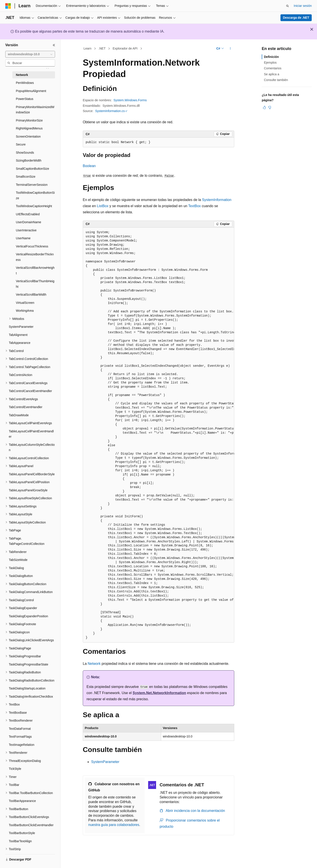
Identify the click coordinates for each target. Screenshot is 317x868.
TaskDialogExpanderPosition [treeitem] (28, 616)
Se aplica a (272, 74)
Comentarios (273, 68)
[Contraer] (54, 45)
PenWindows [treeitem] (25, 83)
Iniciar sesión (303, 6)
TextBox (194, 206)
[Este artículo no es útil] (270, 107)
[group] (158, 435)
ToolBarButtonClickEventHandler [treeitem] (31, 825)
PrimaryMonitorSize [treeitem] (29, 120)
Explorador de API (125, 48)
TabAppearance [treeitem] (20, 343)
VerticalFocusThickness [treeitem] (32, 246)
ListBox (103, 206)
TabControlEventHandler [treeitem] (26, 407)
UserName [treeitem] (23, 238)
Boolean (89, 166)
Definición (271, 57)
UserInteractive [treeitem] (26, 230)
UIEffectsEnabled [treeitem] (28, 214)
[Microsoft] (8, 6)
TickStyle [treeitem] (15, 769)
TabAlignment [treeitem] (18, 335)
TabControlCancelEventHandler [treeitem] (30, 391)
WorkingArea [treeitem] (25, 311)
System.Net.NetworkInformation (159, 693)
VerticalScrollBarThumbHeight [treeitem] (35, 284)
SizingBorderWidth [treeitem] (29, 160)
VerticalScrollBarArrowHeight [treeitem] (35, 270)
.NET (102, 48)
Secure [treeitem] (21, 144)
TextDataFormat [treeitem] (20, 729)
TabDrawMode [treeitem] (19, 415)
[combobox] (30, 54)
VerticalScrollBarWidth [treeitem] (31, 295)
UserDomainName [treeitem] (29, 222)
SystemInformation (217, 200)
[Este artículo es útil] (264, 107)
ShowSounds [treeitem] (25, 153)
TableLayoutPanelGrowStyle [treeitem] (28, 490)
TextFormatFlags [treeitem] (20, 737)
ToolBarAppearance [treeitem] (22, 801)
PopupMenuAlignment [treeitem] (31, 91)
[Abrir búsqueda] (288, 6)
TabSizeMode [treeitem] (18, 560)
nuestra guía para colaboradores (114, 825)
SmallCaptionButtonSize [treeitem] (32, 169)
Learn (88, 48)
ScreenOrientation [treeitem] (28, 136)
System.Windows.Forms (130, 100)
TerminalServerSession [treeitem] (32, 185)
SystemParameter (105, 762)
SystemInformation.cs (110, 111)
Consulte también (276, 80)
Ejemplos (270, 63)
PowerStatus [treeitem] (25, 99)
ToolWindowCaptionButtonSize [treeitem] (35, 195)
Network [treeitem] (22, 75)
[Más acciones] (230, 49)
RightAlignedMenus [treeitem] (29, 128)
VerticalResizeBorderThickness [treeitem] (35, 257)
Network (94, 664)
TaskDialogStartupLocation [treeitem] (27, 688)
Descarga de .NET (296, 18)
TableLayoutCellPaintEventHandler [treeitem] (31, 434)
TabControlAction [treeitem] (21, 375)
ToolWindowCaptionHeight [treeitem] (34, 206)
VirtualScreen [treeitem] (25, 303)
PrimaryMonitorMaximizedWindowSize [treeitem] (35, 110)
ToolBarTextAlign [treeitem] (20, 841)
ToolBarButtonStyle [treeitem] (22, 833)
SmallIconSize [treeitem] (26, 177)
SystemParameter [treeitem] (21, 327)
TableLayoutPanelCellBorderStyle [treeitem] (32, 474)
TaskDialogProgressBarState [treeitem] (29, 664)
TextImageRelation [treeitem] (22, 745)
